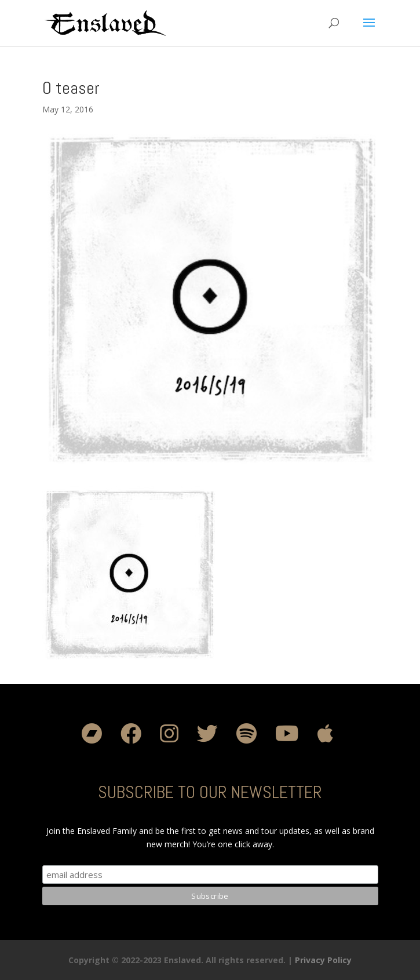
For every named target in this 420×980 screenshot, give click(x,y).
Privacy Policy (323, 960)
